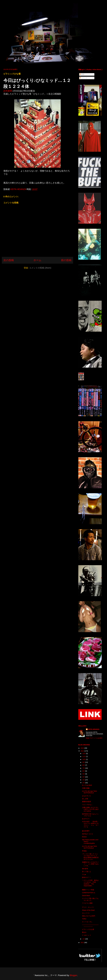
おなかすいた (87, 796)
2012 (83, 751)
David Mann (86, 896)
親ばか (84, 932)
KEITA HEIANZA (94, 729)
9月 (84, 762)
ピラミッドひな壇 (88, 929)
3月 (84, 780)
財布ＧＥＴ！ (87, 877)
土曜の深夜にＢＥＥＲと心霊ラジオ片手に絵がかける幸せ (90, 809)
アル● (84, 875)
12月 (84, 754)
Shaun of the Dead (88, 910)
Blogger (73, 975)
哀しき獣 (85, 799)
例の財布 (85, 869)
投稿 (82, 74)
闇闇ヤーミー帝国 (88, 890)
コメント (83, 78)
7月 (84, 768)
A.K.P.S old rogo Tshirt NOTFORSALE (90, 792)
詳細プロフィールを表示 (94, 738)
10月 (84, 759)
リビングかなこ (87, 805)
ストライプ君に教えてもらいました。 (90, 899)
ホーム (37, 260)
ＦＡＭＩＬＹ (87, 935)
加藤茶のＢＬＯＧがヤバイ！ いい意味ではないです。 (90, 864)
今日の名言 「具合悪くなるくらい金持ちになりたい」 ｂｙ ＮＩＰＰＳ (90, 824)
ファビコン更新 (87, 903)
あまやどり (86, 819)
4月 (84, 777)
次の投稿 (9, 260)
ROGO (84, 837)
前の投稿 (66, 260)
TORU (84, 919)
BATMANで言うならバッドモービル (90, 815)
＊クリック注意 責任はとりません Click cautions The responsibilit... (90, 883)
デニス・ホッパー (88, 907)
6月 (84, 771)
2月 (84, 783)
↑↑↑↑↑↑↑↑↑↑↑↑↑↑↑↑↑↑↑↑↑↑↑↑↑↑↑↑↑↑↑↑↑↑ (90, 926)
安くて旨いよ (87, 872)
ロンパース (86, 913)
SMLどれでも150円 (89, 916)
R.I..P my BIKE (87, 785)
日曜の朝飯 (86, 788)
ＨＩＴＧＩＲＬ (87, 922)
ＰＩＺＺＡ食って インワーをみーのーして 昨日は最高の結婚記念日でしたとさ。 (90, 857)
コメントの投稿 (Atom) (40, 268)
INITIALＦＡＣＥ (88, 834)
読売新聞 (8, 91)
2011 (83, 943)
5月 (84, 774)
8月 (84, 765)
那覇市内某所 (87, 802)
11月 (84, 757)
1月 (84, 939)
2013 (83, 748)
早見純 (84, 851)
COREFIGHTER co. (89, 893)
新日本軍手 (86, 831)
